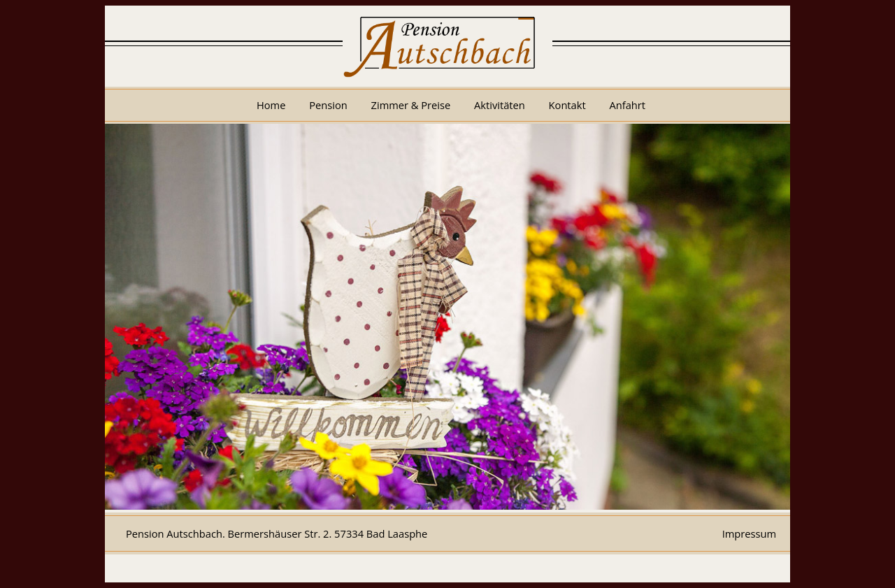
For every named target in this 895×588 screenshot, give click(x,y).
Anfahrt (627, 105)
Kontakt (567, 105)
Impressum (749, 533)
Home (271, 105)
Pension (328, 105)
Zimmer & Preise (411, 105)
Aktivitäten (500, 105)
